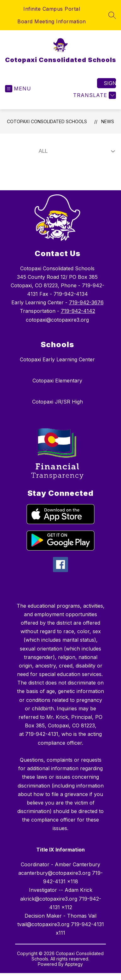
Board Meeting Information (52, 21)
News (108, 121)
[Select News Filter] (76, 151)
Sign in (110, 83)
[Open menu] (18, 89)
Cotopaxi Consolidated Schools (47, 121)
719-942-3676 (86, 302)
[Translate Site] (94, 95)
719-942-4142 (78, 311)
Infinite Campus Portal (52, 9)
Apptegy (74, 964)
